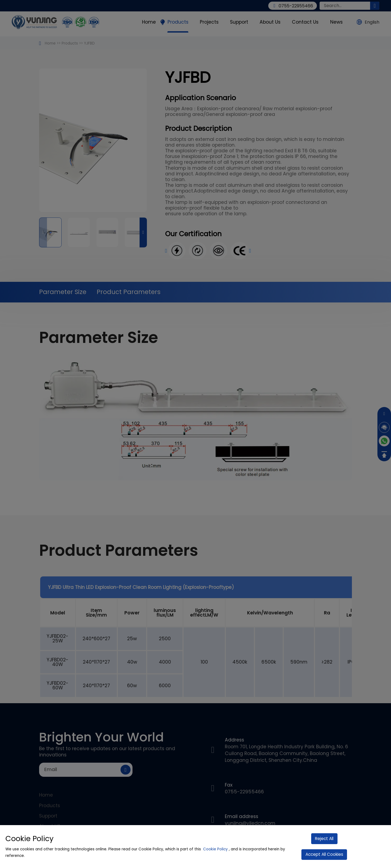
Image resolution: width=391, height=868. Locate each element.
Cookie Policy (215, 849)
